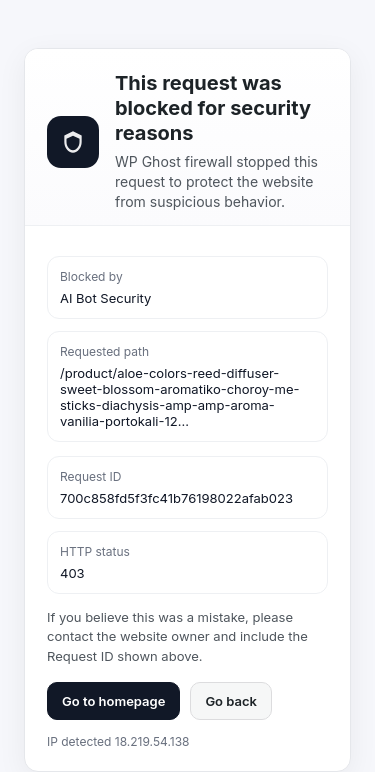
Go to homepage (113, 701)
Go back (231, 701)
